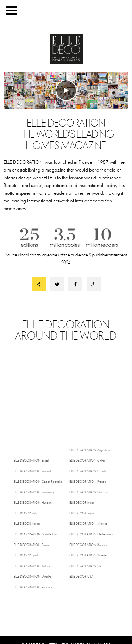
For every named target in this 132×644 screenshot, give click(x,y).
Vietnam (33, 587)
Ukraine (33, 577)
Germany (34, 492)
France (88, 482)
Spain (26, 555)
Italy (25, 513)
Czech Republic (38, 482)
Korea (27, 524)
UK (85, 566)
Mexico (88, 524)
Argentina (90, 450)
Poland (32, 545)
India (81, 503)
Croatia (88, 471)
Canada (33, 471)
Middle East (36, 534)
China (87, 461)
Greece (89, 492)
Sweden (89, 555)
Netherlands (91, 534)
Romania (89, 545)
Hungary (33, 503)
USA (81, 577)
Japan (82, 513)
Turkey (32, 566)
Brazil (32, 461)
